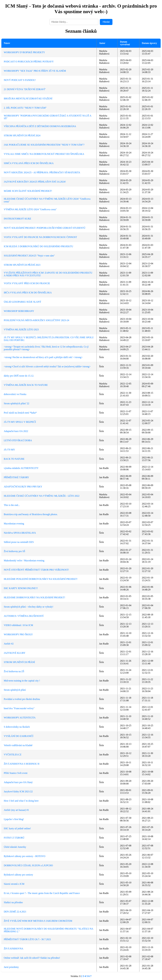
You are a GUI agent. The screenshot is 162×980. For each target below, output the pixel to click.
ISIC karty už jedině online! (17, 828)
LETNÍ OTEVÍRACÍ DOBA (18, 440)
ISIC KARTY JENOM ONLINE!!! (21, 588)
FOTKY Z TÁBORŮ (14, 838)
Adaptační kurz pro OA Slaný (18, 782)
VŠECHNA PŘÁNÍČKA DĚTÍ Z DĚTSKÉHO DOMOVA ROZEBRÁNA (40, 126)
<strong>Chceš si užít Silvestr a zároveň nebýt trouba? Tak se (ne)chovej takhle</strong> (47, 366)
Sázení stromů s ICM (14, 884)
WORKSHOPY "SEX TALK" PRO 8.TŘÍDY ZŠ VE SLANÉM (35, 71)
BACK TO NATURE (14, 459)
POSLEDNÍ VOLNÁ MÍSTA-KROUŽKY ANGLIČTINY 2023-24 (36, 320)
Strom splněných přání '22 (17, 403)
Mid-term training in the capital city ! (22, 681)
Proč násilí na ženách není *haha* (20, 413)
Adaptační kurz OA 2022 (16, 431)
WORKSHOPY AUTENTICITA (20, 718)
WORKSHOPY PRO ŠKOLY (18, 634)
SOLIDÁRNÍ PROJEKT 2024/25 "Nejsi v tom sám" (29, 256)
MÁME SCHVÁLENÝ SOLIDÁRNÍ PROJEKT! (28, 191)
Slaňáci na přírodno (13, 902)
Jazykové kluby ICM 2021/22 (18, 791)
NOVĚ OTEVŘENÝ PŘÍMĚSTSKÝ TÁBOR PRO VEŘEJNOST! (36, 570)
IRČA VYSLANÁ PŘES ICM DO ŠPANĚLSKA (28, 293)
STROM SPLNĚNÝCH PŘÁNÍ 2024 (22, 135)
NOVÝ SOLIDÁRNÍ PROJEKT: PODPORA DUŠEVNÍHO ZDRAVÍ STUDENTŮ (45, 228)
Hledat (106, 22)
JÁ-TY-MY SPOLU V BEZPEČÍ (20, 422)
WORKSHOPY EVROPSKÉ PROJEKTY (24, 52)
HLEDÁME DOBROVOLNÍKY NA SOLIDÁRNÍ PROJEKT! (34, 597)
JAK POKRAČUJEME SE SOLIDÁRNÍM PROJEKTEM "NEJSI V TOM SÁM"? (44, 145)
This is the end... (12, 505)
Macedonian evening (14, 524)
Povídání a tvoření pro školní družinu (22, 699)
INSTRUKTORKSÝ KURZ (18, 219)
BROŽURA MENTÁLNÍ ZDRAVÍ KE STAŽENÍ (28, 99)
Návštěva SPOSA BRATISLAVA (20, 533)
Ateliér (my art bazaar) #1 (16, 810)
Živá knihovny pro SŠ (14, 551)
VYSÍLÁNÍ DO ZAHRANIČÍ (19, 736)
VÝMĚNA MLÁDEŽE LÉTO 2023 (21, 330)
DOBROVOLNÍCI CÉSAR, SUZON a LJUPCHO (28, 865)
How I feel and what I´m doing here (21, 801)
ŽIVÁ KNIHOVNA (13, 949)
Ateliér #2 (9, 644)
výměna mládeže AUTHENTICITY (21, 468)
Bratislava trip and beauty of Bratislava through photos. (31, 514)
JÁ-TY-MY (9, 450)
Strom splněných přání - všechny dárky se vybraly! (29, 607)
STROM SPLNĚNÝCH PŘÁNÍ (19, 662)
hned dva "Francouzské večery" (19, 708)
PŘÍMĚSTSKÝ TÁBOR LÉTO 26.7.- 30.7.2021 (27, 939)
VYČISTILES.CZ (13, 755)
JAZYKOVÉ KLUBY (15, 653)
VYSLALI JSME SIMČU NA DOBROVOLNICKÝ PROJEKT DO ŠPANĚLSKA (44, 154)
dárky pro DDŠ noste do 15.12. (19, 376)
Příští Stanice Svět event (16, 773)
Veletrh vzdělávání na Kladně (18, 745)
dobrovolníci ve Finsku (15, 394)
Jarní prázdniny (11, 967)
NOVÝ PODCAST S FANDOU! (20, 80)
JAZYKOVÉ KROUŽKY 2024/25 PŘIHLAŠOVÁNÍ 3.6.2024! (35, 182)
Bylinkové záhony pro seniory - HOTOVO (25, 856)
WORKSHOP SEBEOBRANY (19, 311)
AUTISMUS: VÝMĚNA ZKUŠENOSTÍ (24, 616)
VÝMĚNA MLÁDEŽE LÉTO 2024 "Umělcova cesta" (30, 209)
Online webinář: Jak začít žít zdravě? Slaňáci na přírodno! (32, 958)
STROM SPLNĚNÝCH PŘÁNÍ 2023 (22, 265)
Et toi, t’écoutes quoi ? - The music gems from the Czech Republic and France (42, 893)
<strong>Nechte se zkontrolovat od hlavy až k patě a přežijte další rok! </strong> (43, 357)
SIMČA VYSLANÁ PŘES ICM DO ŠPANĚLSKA (29, 163)
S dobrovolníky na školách (17, 727)
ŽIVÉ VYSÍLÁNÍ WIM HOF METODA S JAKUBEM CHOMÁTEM (38, 921)
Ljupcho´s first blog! (14, 819)
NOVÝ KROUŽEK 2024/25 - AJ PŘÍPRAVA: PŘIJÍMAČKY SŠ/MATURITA (42, 172)
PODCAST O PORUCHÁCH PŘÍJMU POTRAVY (29, 62)
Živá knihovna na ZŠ (14, 671)
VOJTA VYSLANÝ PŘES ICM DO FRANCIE (27, 283)
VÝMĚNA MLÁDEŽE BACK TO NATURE (26, 385)
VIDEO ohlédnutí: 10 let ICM (18, 625)
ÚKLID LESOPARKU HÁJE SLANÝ (23, 302)
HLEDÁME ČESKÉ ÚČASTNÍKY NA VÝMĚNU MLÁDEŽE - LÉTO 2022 (42, 496)
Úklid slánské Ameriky (15, 847)
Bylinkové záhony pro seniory (18, 875)
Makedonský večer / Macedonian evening (24, 561)
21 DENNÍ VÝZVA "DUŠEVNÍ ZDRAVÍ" (25, 89)
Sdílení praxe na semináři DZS (19, 542)
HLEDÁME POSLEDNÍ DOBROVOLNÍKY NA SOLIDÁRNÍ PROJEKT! (41, 579)
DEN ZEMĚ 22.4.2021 (15, 912)
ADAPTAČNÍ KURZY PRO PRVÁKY (23, 487)
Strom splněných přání (15, 690)
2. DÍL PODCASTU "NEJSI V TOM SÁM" (25, 108)
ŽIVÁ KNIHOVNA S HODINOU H (22, 764)
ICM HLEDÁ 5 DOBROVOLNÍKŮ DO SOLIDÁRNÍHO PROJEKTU (38, 246)
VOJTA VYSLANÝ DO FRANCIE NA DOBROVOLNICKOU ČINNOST (40, 237)
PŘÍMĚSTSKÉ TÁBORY (16, 477)
